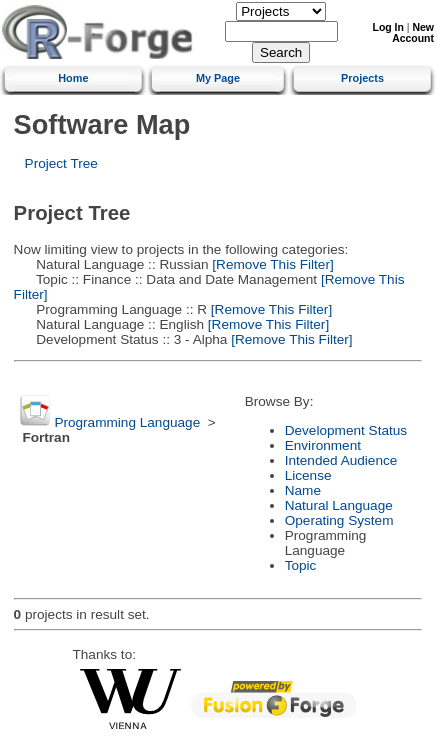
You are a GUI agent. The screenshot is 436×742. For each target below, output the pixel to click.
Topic (301, 565)
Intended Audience (341, 460)
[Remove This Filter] (271, 264)
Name (303, 490)
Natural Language (339, 505)
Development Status (346, 430)
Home (73, 78)
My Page (218, 78)
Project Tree (61, 163)
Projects (362, 78)
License (308, 475)
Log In (388, 27)
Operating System (339, 520)
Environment (323, 445)
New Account (413, 33)
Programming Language (127, 422)
